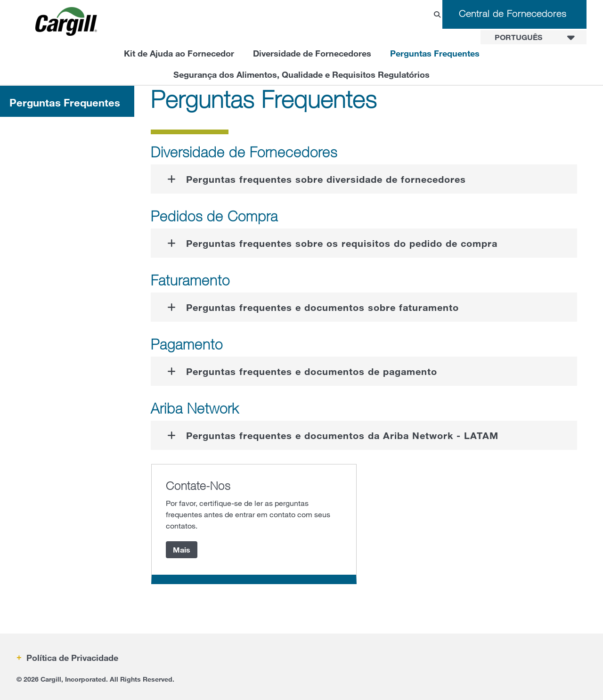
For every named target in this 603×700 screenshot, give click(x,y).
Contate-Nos (198, 485)
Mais (182, 549)
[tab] (364, 179)
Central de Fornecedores (513, 13)
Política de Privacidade (71, 658)
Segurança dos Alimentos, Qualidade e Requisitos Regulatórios (301, 74)
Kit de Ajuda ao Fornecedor (179, 53)
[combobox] (534, 37)
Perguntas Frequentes (435, 53)
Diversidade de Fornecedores (312, 53)
